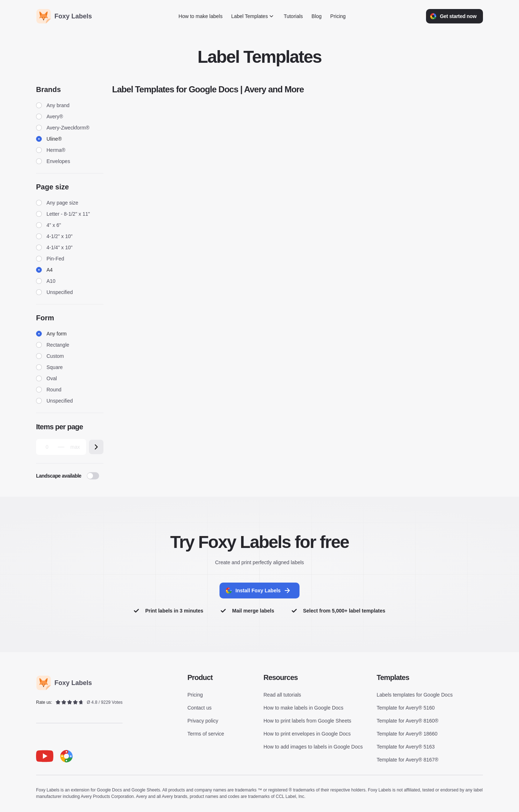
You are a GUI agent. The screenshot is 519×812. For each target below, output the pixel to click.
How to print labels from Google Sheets (307, 721)
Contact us (199, 708)
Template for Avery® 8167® (407, 760)
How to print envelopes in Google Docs (307, 734)
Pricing (338, 16)
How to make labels (200, 16)
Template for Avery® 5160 (406, 708)
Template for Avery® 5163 (406, 747)
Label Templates (253, 16)
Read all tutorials (282, 695)
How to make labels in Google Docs (303, 708)
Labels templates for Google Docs (415, 695)
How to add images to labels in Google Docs (313, 747)
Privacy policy (203, 721)
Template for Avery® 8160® (407, 721)
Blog (316, 16)
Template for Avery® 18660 (407, 734)
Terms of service (206, 734)
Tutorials (293, 16)
